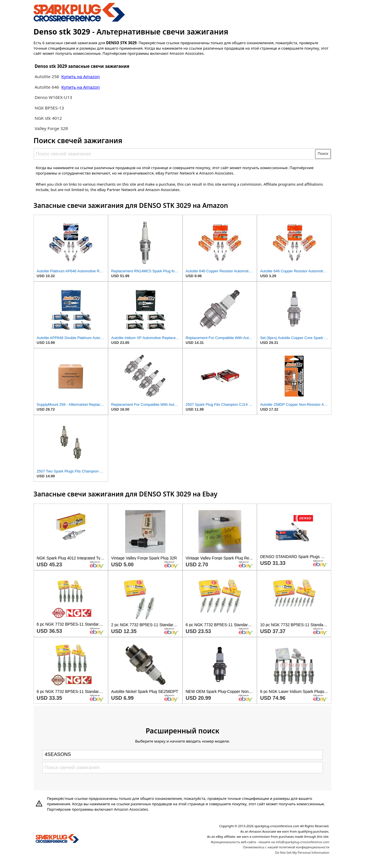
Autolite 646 (47, 87)
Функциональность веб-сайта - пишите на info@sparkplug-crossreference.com (270, 842)
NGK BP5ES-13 (49, 108)
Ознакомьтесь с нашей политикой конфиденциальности (286, 847)
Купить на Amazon (81, 76)
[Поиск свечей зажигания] (175, 154)
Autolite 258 (47, 76)
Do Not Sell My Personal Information (302, 852)
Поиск (323, 154)
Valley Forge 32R (51, 128)
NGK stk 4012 (48, 118)
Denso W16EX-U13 (53, 97)
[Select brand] (182, 755)
